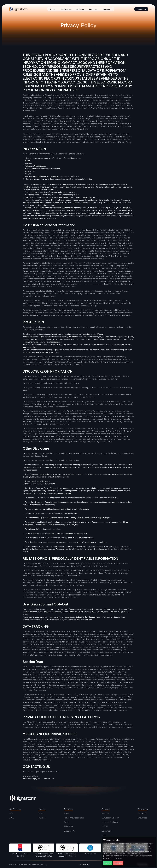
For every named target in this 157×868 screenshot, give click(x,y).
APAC (12, 818)
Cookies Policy (84, 864)
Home (53, 9)
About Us (105, 813)
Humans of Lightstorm (111, 822)
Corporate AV (69, 831)
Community (106, 831)
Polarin (41, 813)
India (11, 813)
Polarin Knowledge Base (74, 818)
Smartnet (42, 818)
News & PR (68, 826)
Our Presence (66, 9)
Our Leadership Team (110, 818)
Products (80, 9)
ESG (103, 835)
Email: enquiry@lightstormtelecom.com (38, 778)
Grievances (142, 818)
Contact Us (142, 813)
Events (67, 822)
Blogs (66, 813)
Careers (105, 826)
